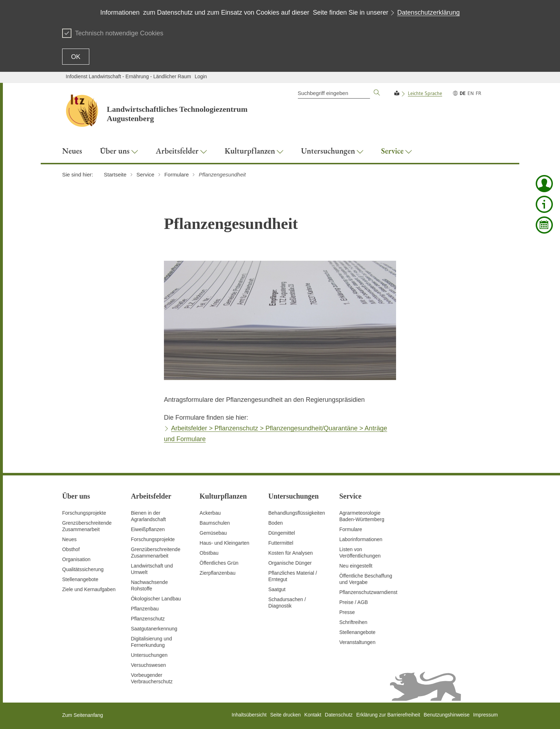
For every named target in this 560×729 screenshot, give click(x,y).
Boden (275, 523)
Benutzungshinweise (446, 715)
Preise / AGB (354, 602)
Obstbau (209, 553)
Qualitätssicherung (83, 569)
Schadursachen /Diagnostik (287, 603)
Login (201, 76)
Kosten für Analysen (291, 553)
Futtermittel (281, 543)
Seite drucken (285, 715)
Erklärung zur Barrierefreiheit (388, 715)
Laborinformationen (361, 539)
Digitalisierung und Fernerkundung (151, 642)
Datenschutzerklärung (428, 13)
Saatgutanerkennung (154, 629)
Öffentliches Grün (219, 563)
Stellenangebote (80, 579)
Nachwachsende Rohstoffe (149, 585)
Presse (347, 612)
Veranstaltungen (357, 642)
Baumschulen (215, 523)
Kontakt (313, 715)
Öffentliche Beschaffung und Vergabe (366, 579)
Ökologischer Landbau (156, 599)
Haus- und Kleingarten (224, 543)
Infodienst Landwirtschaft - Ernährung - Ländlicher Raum (128, 76)
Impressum (486, 715)
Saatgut (277, 589)
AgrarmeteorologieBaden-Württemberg (362, 516)
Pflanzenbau (145, 609)
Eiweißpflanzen (148, 529)
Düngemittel (282, 533)
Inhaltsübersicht (249, 715)
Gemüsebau (213, 533)
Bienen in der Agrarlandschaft (148, 516)
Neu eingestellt (356, 566)
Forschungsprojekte (84, 513)
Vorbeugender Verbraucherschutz (152, 678)
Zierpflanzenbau (217, 573)
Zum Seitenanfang (82, 715)
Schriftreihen (353, 622)
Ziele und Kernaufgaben (89, 589)
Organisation (76, 559)
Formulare (351, 529)
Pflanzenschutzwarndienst (368, 592)
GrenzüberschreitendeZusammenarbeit (156, 553)
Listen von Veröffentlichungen (360, 553)
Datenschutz (339, 715)
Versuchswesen (148, 665)
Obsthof (71, 549)
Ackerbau (210, 513)
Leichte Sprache (425, 93)
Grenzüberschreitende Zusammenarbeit (87, 526)
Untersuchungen (149, 655)
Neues (69, 539)
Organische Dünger (290, 563)
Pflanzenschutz (148, 619)
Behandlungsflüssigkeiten (297, 513)
